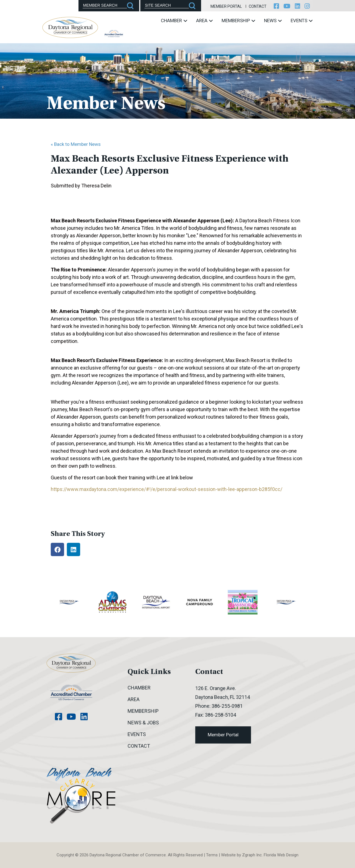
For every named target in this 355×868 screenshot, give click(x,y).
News (273, 21)
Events (302, 21)
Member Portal (226, 6)
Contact (258, 6)
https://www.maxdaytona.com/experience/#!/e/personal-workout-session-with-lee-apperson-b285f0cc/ (167, 489)
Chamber (174, 21)
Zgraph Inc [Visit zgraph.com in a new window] (252, 855)
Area (204, 21)
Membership (238, 21)
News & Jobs (143, 723)
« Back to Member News (76, 144)
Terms (212, 855)
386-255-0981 (227, 706)
